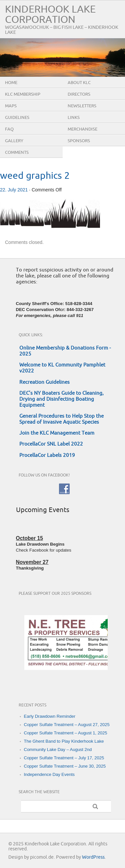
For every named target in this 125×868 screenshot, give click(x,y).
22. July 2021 (14, 190)
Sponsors (79, 141)
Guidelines (17, 118)
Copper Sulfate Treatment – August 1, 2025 (66, 733)
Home (11, 83)
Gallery (14, 141)
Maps (11, 106)
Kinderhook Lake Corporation (50, 15)
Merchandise (82, 129)
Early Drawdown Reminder (50, 716)
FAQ (9, 129)
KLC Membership (23, 94)
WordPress (93, 857)
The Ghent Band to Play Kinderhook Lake (64, 741)
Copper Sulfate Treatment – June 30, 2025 (65, 766)
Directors (79, 94)
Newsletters (82, 106)
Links (74, 118)
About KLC (79, 83)
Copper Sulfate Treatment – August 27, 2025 (67, 725)
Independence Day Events (49, 774)
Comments (17, 153)
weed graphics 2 (35, 176)
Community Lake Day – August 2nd (58, 750)
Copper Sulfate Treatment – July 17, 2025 (64, 758)
